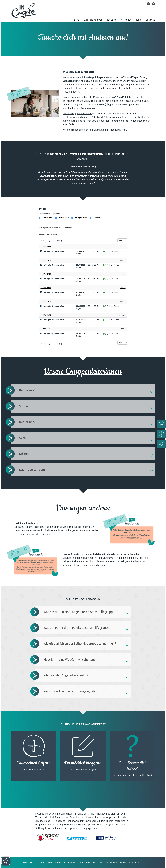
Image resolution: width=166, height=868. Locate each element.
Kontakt (72, 863)
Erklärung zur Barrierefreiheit (110, 863)
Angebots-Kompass (93, 20)
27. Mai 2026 (46, 315)
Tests (139, 20)
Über (88, 863)
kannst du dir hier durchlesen (111, 130)
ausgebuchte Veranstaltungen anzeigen (55, 228)
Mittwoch (122, 274)
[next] (53, 241)
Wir (81, 863)
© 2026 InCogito (28, 863)
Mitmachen (126, 20)
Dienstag (122, 260)
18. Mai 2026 (46, 247)
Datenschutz (45, 863)
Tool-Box (111, 20)
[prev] (49, 241)
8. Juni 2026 (45, 329)
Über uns (150, 20)
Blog (77, 20)
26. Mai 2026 (46, 301)
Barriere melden (137, 863)
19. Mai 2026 (46, 260)
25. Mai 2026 (46, 288)
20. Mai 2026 (46, 274)
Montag (123, 247)
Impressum (60, 863)
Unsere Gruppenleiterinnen (77, 114)
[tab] (83, 390)
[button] (83, 390)
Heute (42, 241)
